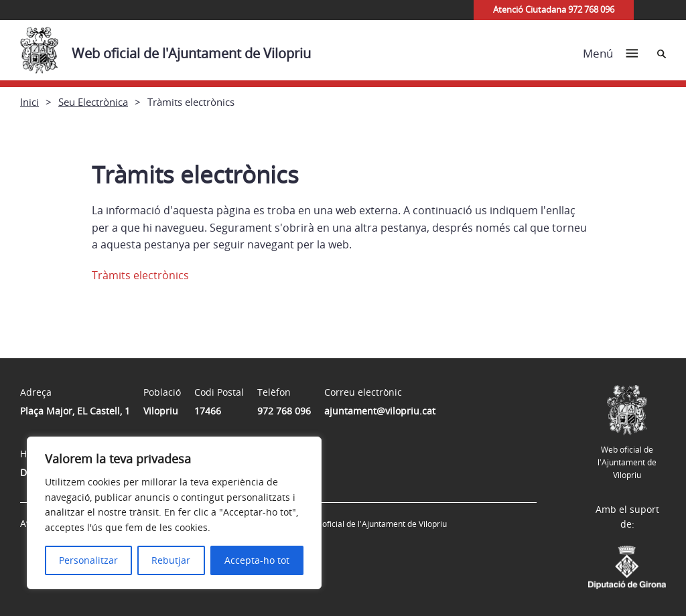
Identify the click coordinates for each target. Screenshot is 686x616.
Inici (29, 102)
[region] (174, 513)
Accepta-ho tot (257, 560)
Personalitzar (88, 560)
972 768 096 (284, 411)
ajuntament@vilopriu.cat (380, 411)
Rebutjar (171, 560)
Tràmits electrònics (140, 275)
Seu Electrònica (93, 102)
